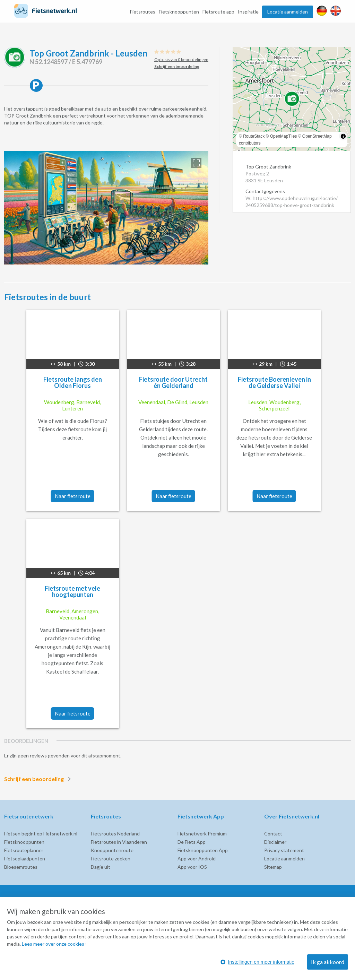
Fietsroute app (218, 12)
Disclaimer (275, 842)
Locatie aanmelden (288, 12)
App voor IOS (192, 867)
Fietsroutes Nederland (115, 834)
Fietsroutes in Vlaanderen (119, 842)
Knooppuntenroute (112, 850)
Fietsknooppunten (179, 12)
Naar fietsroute (73, 496)
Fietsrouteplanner (24, 850)
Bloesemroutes (21, 867)
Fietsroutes (143, 12)
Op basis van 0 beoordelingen (181, 59)
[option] (106, 208)
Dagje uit (101, 867)
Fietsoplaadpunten (25, 858)
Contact (273, 834)
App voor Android (197, 858)
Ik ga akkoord (328, 962)
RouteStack (254, 136)
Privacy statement (284, 850)
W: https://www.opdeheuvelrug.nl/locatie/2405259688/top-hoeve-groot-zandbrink (292, 202)
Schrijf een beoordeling (39, 779)
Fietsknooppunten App (203, 850)
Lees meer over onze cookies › (54, 944)
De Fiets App (192, 842)
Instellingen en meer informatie (257, 962)
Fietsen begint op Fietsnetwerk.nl (41, 834)
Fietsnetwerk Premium (202, 834)
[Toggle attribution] (343, 136)
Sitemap (273, 867)
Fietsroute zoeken (111, 858)
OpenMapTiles (284, 136)
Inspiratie (248, 12)
